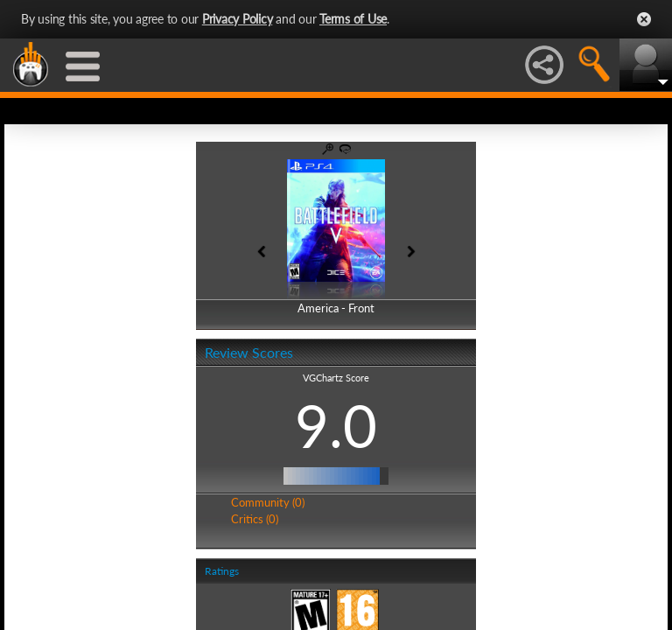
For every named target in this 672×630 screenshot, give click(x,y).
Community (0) (268, 502)
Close (644, 19)
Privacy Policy (238, 19)
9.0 (336, 425)
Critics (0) (255, 519)
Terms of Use (353, 19)
